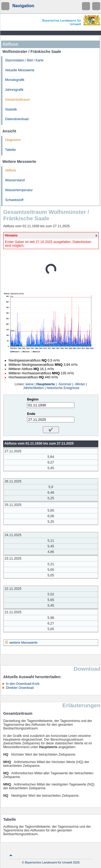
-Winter (80, 384)
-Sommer (65, 384)
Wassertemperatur (19, 190)
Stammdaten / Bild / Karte (24, 60)
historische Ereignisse (63, 388)
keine (29, 384)
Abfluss (11, 170)
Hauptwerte (46, 384)
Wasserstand (15, 180)
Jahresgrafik (14, 90)
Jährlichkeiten (33, 388)
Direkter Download (20, 688)
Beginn (33, 399)
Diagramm (13, 140)
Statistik (11, 109)
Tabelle (10, 150)
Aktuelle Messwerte (20, 70)
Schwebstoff (14, 200)
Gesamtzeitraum (17, 100)
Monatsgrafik (15, 80)
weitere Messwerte (23, 643)
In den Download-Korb (23, 684)
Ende (31, 414)
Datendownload (17, 119)
